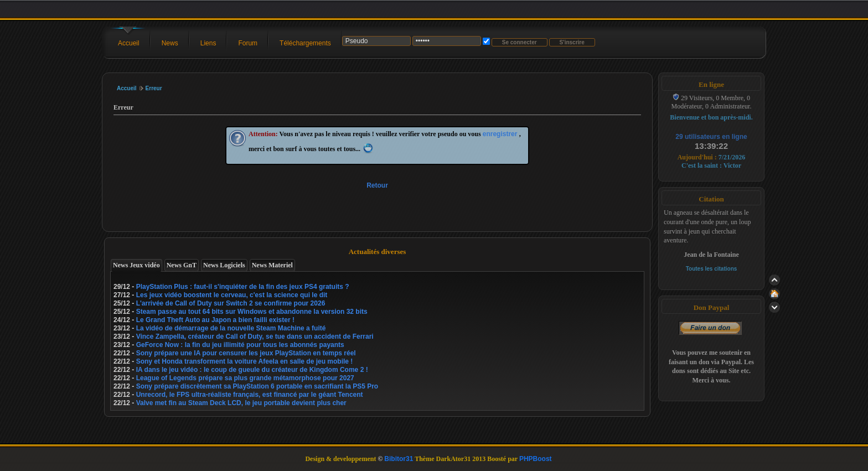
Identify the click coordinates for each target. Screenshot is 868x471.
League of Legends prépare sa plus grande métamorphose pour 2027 (245, 378)
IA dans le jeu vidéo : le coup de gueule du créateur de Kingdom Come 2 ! (252, 370)
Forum (248, 43)
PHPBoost (536, 459)
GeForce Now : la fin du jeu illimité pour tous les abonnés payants (240, 345)
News (170, 43)
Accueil (129, 43)
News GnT (182, 265)
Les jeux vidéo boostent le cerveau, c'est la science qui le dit (232, 295)
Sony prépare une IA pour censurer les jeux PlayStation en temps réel (246, 353)
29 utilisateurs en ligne (711, 137)
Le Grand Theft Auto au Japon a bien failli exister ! (215, 320)
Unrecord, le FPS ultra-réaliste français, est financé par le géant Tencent (250, 395)
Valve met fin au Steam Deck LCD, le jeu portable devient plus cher (241, 403)
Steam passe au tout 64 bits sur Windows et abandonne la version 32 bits (252, 312)
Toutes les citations (712, 269)
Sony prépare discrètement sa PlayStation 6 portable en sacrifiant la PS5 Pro (257, 386)
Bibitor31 (399, 459)
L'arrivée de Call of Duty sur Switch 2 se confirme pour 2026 (231, 303)
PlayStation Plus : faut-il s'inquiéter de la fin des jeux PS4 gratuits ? (243, 287)
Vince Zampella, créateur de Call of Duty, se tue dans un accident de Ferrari (255, 337)
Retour (377, 185)
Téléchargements (305, 43)
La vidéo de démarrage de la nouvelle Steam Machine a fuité (231, 328)
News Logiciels (224, 265)
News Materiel (272, 265)
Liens (208, 43)
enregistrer (501, 134)
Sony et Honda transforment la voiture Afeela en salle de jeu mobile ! (245, 361)
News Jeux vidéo (136, 265)
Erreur (154, 88)
